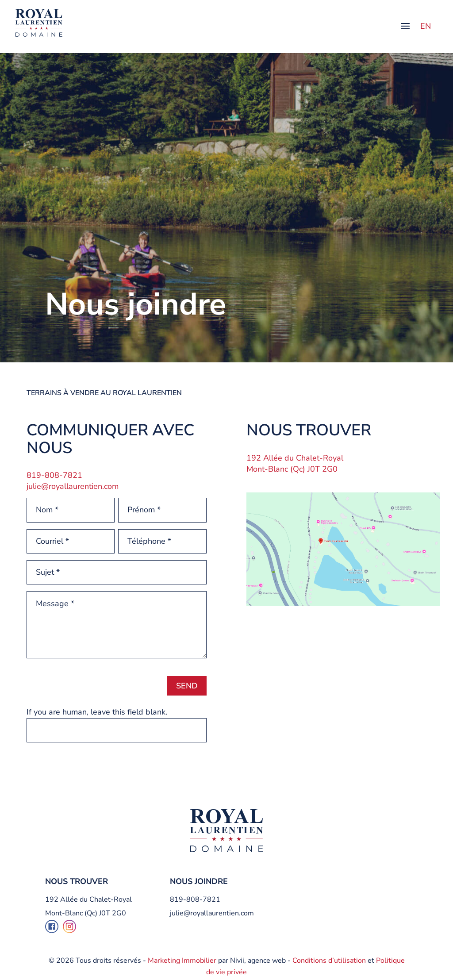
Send (187, 686)
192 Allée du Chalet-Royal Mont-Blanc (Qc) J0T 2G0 (295, 463)
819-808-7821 (195, 899)
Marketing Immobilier (182, 961)
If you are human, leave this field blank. (97, 712)
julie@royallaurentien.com (73, 486)
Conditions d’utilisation (329, 961)
